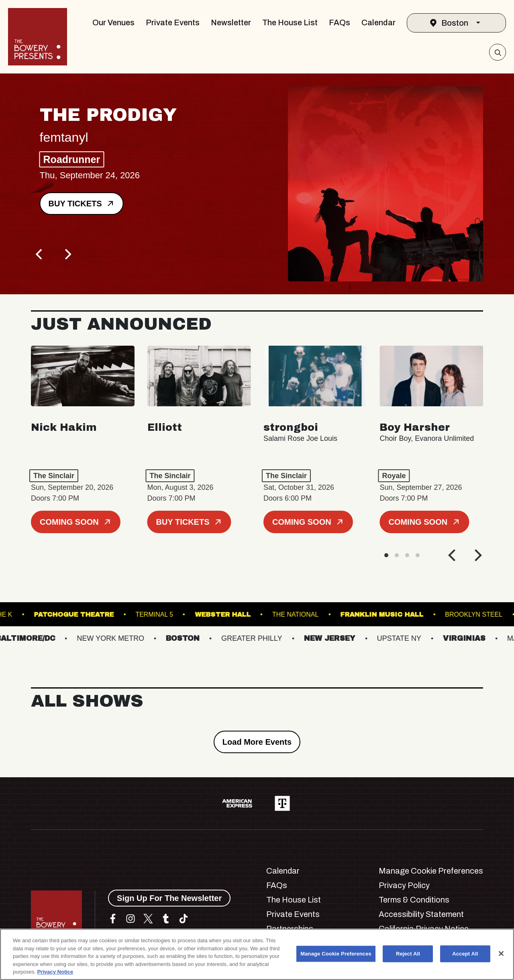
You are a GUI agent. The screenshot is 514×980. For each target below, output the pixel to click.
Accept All (465, 954)
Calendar (378, 22)
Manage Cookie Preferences (431, 871)
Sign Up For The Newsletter (169, 898)
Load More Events (257, 742)
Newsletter (231, 22)
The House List (290, 22)
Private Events (173, 22)
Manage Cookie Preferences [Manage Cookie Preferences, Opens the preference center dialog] (336, 954)
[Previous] (40, 254)
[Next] (67, 254)
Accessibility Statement (421, 914)
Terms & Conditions (414, 900)
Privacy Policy (404, 885)
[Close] (501, 954)
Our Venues (113, 22)
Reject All (408, 954)
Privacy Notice (55, 972)
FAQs (340, 22)
